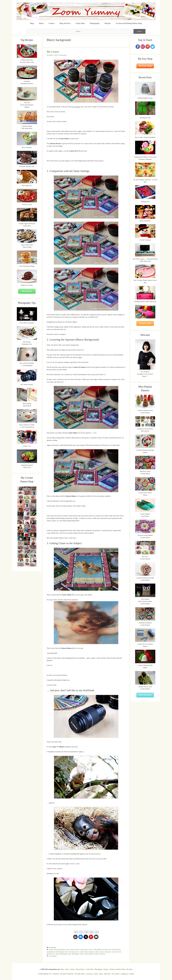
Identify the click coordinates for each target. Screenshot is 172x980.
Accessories (89, 974)
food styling (71, 952)
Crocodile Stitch (79, 974)
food (110, 950)
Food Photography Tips (61, 952)
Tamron (82, 954)
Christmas (56, 974)
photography (53, 947)
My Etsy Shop (145, 66)
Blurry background (60, 950)
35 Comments (53, 956)
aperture (51, 950)
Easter (101, 974)
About (41, 23)
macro (54, 954)
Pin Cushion (116, 974)
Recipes (108, 23)
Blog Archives (65, 23)
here (80, 357)
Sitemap (112, 969)
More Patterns (145, 695)
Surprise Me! (145, 323)
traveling (96, 954)
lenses (98, 952)
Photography (95, 23)
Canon (67, 950)
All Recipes (27, 291)
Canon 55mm (84, 950)
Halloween (107, 974)
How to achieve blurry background (85, 952)
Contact (52, 23)
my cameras (76, 107)
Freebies (131, 974)
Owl (50, 974)
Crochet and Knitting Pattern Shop (129, 23)
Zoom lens (102, 954)
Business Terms (121, 969)
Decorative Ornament (67, 974)
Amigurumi (124, 974)
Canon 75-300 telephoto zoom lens (98, 950)
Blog (32, 23)
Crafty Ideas (80, 23)
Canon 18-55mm (75, 950)
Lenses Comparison (105, 952)
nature (70, 954)
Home (96, 974)
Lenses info (115, 952)
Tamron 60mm (89, 954)
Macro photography (62, 954)
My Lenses (53, 52)
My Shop (129, 969)
